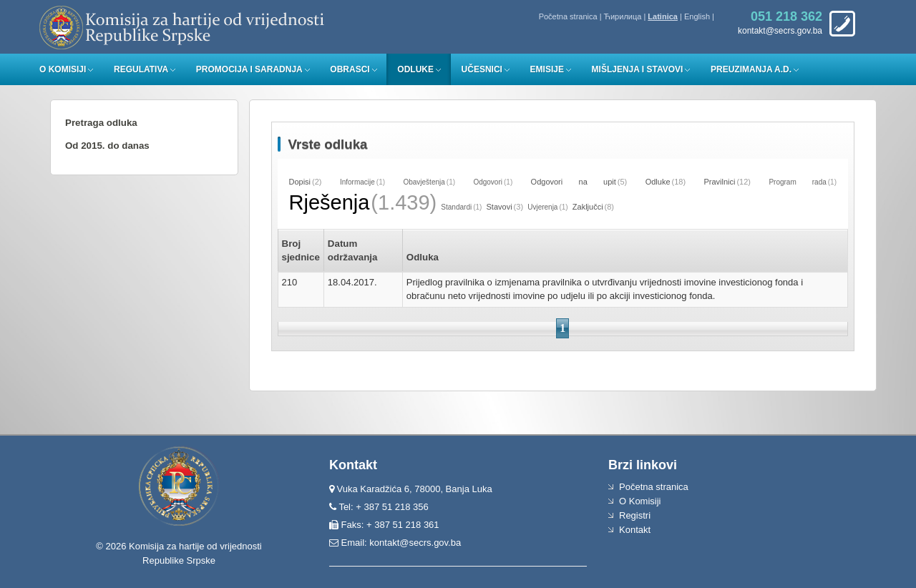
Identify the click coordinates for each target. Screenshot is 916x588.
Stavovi (500, 207)
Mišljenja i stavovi (638, 69)
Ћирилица (623, 16)
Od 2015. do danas (107, 146)
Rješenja (330, 202)
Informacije (357, 182)
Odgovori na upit (574, 182)
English (697, 16)
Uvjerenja (542, 207)
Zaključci (588, 207)
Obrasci (350, 69)
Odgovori (488, 182)
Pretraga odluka (101, 123)
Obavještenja (424, 182)
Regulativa (141, 69)
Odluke (415, 69)
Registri (635, 515)
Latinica (663, 16)
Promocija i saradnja (249, 69)
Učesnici (482, 69)
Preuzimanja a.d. (751, 69)
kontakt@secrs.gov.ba (415, 543)
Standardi (456, 207)
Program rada (797, 182)
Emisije (547, 69)
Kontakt (635, 530)
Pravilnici (719, 182)
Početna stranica (568, 16)
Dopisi (300, 182)
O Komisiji (63, 69)
